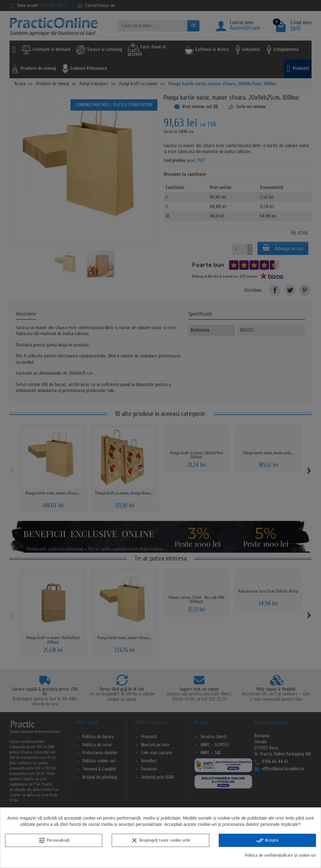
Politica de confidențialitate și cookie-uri (280, 855)
